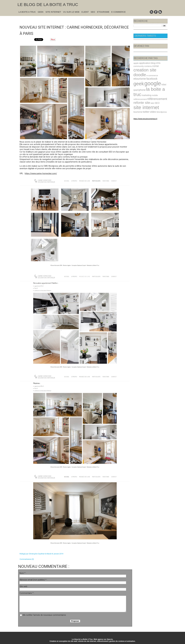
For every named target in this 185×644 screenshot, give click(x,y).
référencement (155, 91)
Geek (41, 12)
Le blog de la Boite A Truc (48, 5)
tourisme (153, 102)
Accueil (76, 20)
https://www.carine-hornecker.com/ (41, 173)
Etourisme (103, 12)
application (144, 63)
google (151, 77)
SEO (93, 12)
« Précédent (68, 20)
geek (138, 78)
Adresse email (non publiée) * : (33, 579)
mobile (153, 88)
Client (85, 12)
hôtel (161, 79)
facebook (161, 73)
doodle (160, 69)
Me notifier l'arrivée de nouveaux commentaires (44, 615)
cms (156, 63)
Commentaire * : (27, 593)
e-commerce (139, 73)
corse (153, 66)
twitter (160, 101)
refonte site (141, 96)
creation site (144, 69)
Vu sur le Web (71, 12)
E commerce (118, 12)
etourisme (150, 73)
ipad (135, 83)
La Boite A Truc (27, 12)
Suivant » (84, 20)
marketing (145, 88)
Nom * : (23, 573)
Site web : (24, 586)
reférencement (140, 92)
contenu (147, 66)
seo (151, 96)
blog (151, 63)
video (136, 105)
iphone (141, 83)
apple (136, 63)
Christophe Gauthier (37, 553)
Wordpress (144, 105)
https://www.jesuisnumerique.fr (144, 111)
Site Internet (53, 12)
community (138, 66)
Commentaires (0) (27, 559)
